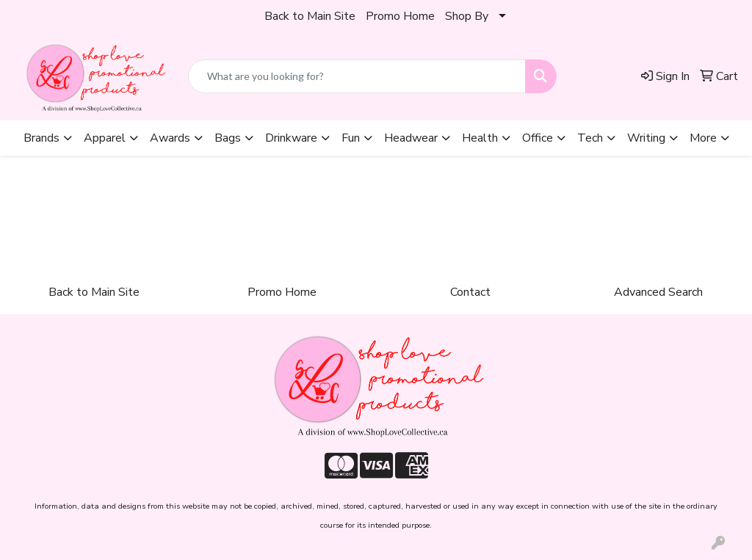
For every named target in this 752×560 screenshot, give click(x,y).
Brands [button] (41, 138)
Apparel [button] (105, 138)
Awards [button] (170, 138)
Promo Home (400, 16)
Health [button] (480, 138)
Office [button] (538, 138)
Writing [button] (646, 138)
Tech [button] (590, 138)
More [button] (703, 138)
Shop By (467, 16)
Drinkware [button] (291, 138)
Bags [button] (228, 138)
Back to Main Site (310, 16)
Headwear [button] (411, 138)
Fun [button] (351, 138)
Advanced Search (658, 292)
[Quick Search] (357, 76)
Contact (470, 292)
